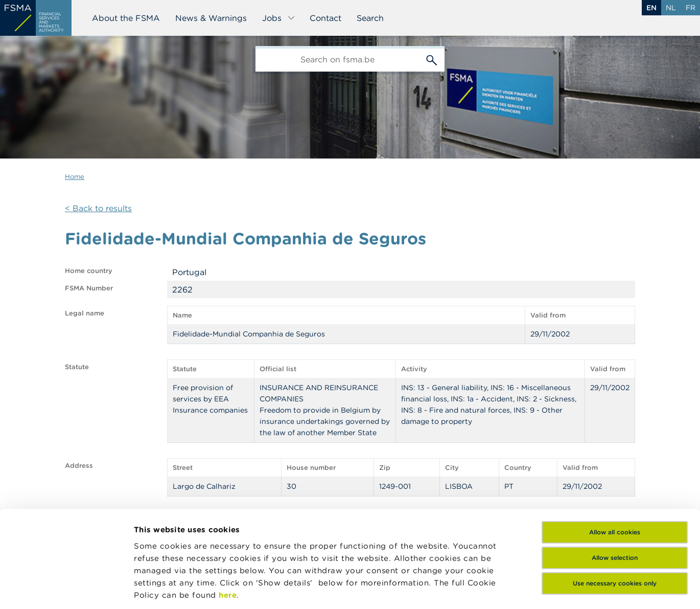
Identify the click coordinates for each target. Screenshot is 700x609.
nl (671, 8)
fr (691, 8)
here (228, 512)
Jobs (279, 18)
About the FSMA (126, 18)
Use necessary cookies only (615, 500)
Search (370, 18)
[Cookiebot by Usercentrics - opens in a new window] (66, 589)
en (651, 8)
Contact (325, 18)
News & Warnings (211, 18)
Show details (159, 589)
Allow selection (615, 475)
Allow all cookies (615, 449)
